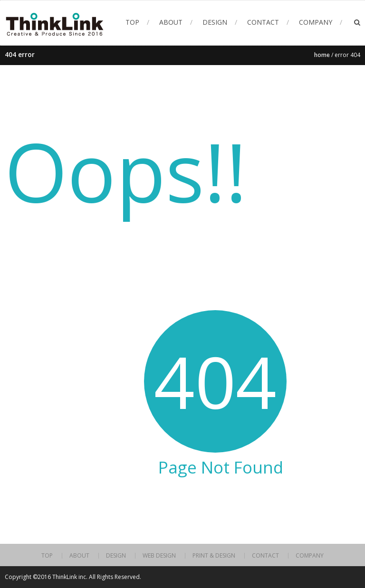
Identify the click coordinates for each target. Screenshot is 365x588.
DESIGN (215, 22)
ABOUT (171, 22)
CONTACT (263, 22)
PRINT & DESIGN (214, 556)
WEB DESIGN (159, 556)
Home (322, 55)
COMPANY (316, 22)
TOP (132, 22)
